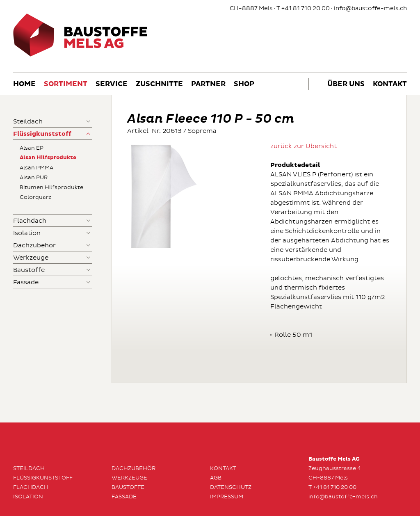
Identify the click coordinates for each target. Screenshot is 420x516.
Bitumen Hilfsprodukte (51, 187)
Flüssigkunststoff (42, 134)
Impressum (227, 497)
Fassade (26, 282)
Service (112, 84)
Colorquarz (35, 197)
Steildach (28, 122)
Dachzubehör (34, 245)
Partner (208, 84)
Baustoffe (29, 270)
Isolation (27, 233)
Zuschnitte (159, 84)
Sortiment (66, 84)
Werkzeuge (31, 258)
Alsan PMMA (37, 168)
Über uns (346, 84)
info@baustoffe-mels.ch (370, 8)
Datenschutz (231, 487)
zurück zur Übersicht (304, 146)
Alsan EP (32, 148)
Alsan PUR (34, 178)
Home (24, 84)
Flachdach (30, 221)
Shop (244, 84)
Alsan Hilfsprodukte (48, 158)
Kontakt (390, 84)
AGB (216, 478)
